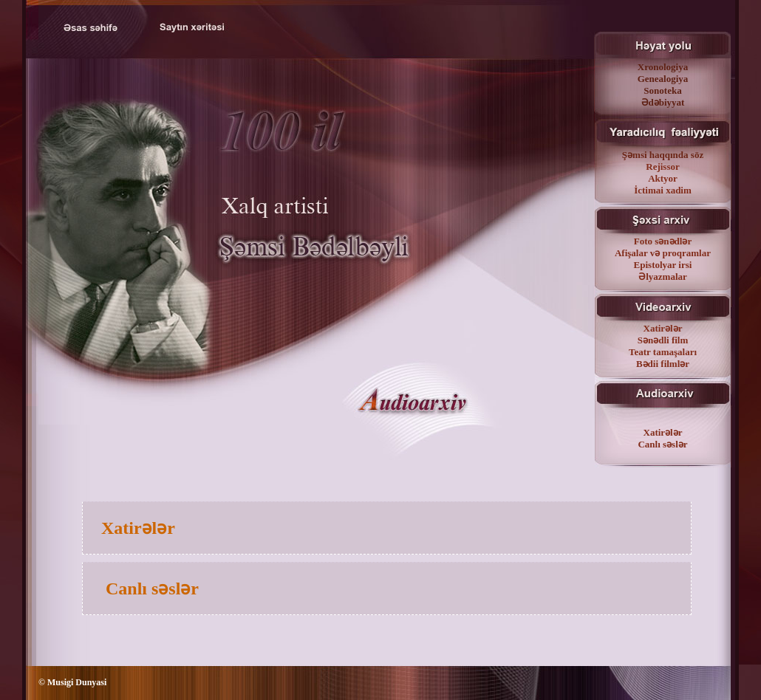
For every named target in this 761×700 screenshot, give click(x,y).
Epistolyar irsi (663, 265)
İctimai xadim (663, 190)
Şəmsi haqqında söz (663, 155)
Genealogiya (663, 79)
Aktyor (663, 178)
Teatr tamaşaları (663, 352)
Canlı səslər (662, 444)
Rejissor (663, 167)
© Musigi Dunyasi (72, 682)
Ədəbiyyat (663, 102)
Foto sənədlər (663, 241)
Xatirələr (663, 328)
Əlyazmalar (663, 277)
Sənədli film (663, 340)
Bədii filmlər (663, 364)
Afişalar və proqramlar (663, 253)
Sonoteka (662, 90)
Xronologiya (663, 67)
